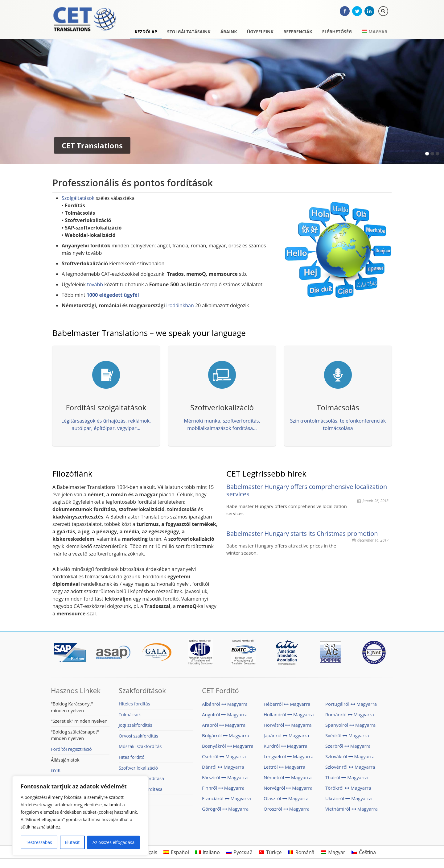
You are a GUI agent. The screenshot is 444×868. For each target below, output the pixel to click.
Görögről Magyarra (225, 809)
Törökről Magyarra (348, 788)
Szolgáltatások (78, 198)
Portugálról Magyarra (351, 704)
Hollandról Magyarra (289, 714)
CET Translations (85, 20)
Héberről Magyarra (287, 704)
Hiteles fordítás (134, 704)
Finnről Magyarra (223, 788)
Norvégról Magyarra (288, 788)
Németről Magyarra (288, 777)
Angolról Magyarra (225, 714)
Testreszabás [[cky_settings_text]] (39, 842)
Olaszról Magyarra (286, 798)
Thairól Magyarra (347, 777)
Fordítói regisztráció (71, 749)
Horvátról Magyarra (288, 725)
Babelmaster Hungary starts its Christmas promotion (302, 533)
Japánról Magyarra (286, 735)
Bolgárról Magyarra (226, 735)
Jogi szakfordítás (136, 725)
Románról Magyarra (350, 714)
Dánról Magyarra (223, 767)
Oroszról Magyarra (287, 809)
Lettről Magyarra (284, 767)
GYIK (56, 770)
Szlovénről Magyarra (350, 767)
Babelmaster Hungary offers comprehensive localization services (307, 490)
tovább (95, 284)
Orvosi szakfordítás (138, 736)
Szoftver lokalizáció (138, 768)
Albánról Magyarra (225, 704)
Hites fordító (132, 757)
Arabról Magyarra (224, 725)
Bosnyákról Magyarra (228, 746)
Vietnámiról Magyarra (351, 809)
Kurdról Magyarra (286, 746)
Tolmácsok (130, 715)
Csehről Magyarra (224, 756)
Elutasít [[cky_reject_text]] (72, 842)
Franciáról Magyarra (226, 798)
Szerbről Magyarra (348, 746)
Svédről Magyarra (347, 735)
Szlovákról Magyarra (350, 756)
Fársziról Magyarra (225, 777)
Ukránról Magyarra (349, 798)
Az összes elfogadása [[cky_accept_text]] (113, 842)
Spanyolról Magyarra (350, 725)
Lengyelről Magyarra (288, 756)
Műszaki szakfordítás (140, 746)
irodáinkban (180, 305)
